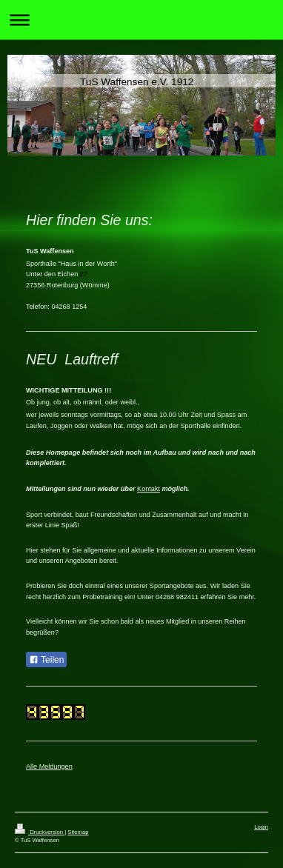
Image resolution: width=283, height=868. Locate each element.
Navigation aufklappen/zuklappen (141, 20)
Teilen (46, 660)
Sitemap (78, 832)
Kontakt (149, 489)
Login (261, 827)
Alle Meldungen (49, 767)
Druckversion (40, 832)
